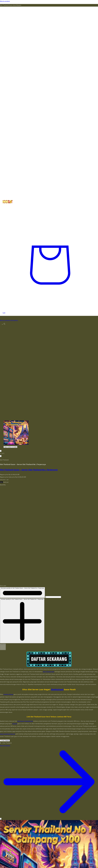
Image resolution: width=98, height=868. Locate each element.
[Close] (1, 819)
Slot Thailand (5, 740)
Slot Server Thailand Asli (25, 721)
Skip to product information (9, 320)
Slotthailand (57, 689)
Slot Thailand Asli (49, 672)
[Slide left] (1, 451)
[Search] (49, 211)
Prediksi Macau (8, 694)
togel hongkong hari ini (8, 734)
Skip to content (5, 1)
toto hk (15, 724)
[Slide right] (1, 456)
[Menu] (49, 113)
